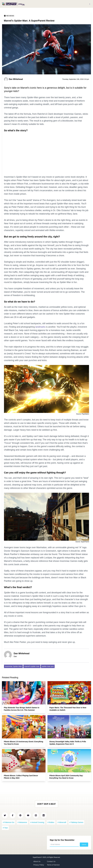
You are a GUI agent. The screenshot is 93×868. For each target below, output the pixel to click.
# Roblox (51, 822)
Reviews (10, 16)
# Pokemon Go (9, 822)
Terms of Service (53, 865)
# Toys (5, 828)
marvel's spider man (32, 666)
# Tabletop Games (76, 822)
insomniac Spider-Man (13, 666)
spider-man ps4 (48, 666)
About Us (37, 861)
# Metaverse (22, 822)
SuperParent (37, 857)
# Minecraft (62, 822)
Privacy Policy (39, 865)
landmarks (40, 327)
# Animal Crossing (37, 822)
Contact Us (51, 861)
